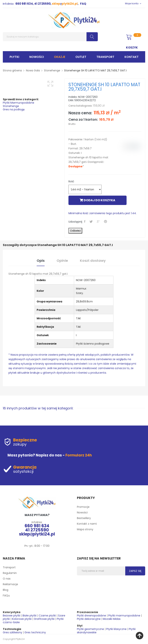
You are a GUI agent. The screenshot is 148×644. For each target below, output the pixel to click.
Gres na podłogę (14, 109)
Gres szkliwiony (13, 632)
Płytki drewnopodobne (91, 616)
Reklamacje (10, 584)
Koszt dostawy (93, 261)
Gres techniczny (35, 632)
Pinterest (106, 221)
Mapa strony (85, 529)
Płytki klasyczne (116, 629)
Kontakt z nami (87, 524)
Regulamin (10, 573)
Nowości (82, 512)
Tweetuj (92, 221)
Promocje (83, 507)
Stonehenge (11, 106)
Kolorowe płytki (22, 619)
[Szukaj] (50, 37)
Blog (6, 590)
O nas (7, 579)
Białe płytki (30, 616)
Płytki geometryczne (90, 629)
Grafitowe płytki (44, 619)
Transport (9, 567)
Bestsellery (84, 518)
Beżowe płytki (12, 616)
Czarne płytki (47, 616)
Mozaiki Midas (112, 619)
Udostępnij (85, 221)
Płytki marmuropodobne (124, 616)
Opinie (62, 261)
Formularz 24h (79, 455)
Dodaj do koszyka (98, 200)
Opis (41, 261)
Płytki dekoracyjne (89, 619)
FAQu (6, 595)
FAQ (83, 4)
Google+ (99, 221)
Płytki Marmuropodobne (19, 103)
